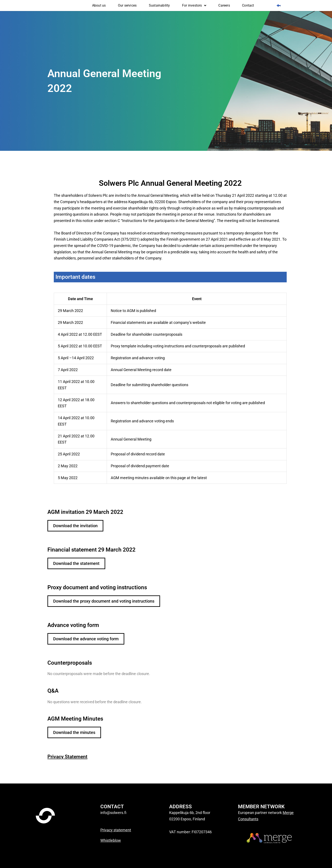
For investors (194, 6)
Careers (224, 5)
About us (99, 5)
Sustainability (159, 5)
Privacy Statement (70, 756)
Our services (127, 5)
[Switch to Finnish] (279, 6)
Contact (248, 5)
